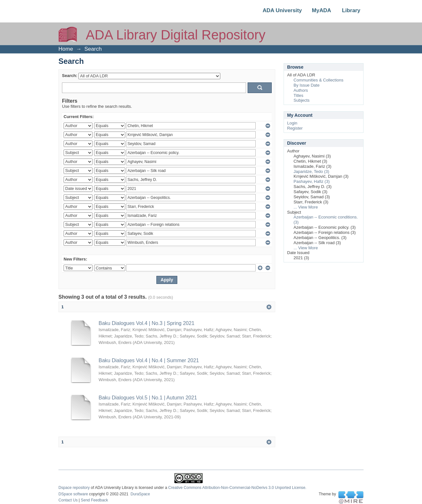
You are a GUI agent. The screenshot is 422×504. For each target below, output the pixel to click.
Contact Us (68, 500)
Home (66, 49)
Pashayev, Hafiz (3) (312, 181)
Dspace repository (74, 488)
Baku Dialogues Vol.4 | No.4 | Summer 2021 (149, 360)
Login (292, 123)
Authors (301, 90)
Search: (70, 76)
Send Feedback (95, 500)
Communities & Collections (318, 80)
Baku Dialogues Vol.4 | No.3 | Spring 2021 (146, 323)
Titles (299, 95)
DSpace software (73, 494)
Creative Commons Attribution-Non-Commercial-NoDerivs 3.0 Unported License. (237, 488)
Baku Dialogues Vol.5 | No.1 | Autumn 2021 (148, 398)
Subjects (302, 100)
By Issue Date (307, 85)
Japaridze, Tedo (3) (311, 171)
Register (295, 128)
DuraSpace (140, 494)
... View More (306, 207)
